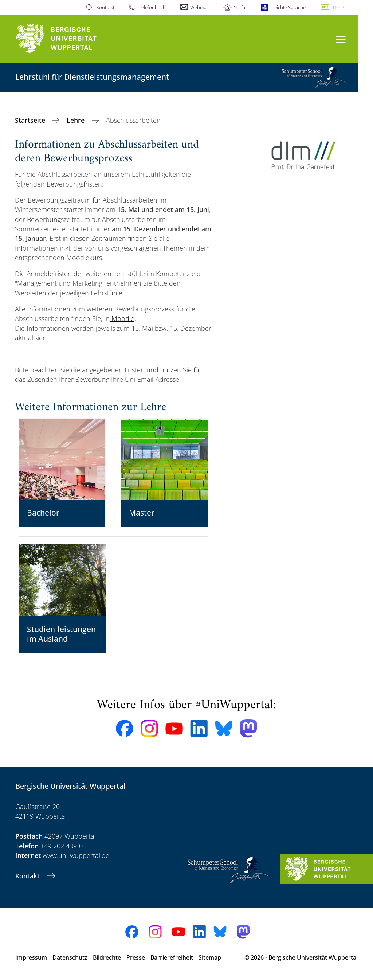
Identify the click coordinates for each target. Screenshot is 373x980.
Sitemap (210, 957)
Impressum (31, 957)
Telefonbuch (152, 7)
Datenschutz (70, 957)
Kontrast (105, 7)
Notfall (240, 7)
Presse (136, 957)
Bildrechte (107, 957)
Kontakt (28, 876)
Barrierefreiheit (172, 957)
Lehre (76, 120)
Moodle (123, 318)
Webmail (199, 7)
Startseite (31, 120)
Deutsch (342, 7)
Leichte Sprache (289, 7)
